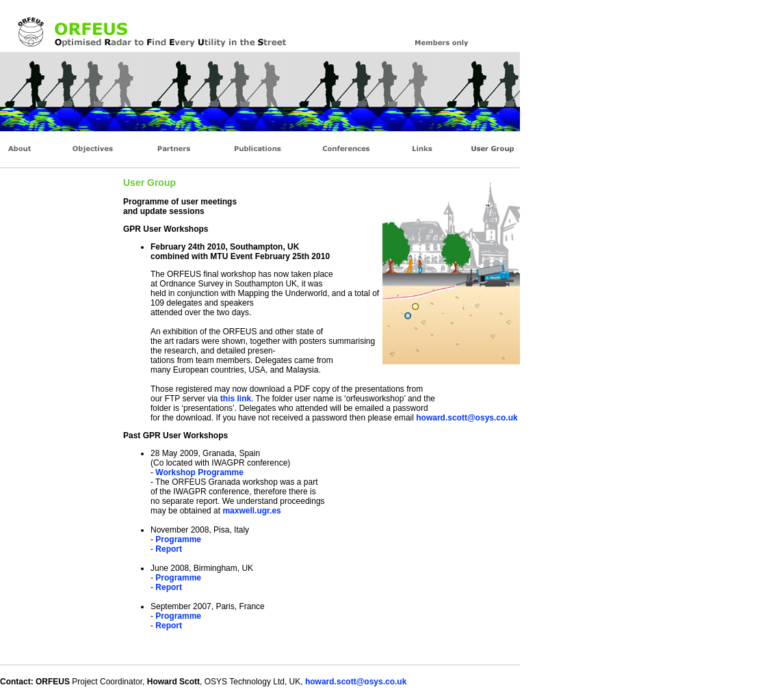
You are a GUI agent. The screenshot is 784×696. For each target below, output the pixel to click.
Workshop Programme (199, 472)
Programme (178, 539)
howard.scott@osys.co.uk (467, 418)
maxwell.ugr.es (251, 511)
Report (169, 549)
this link (234, 399)
